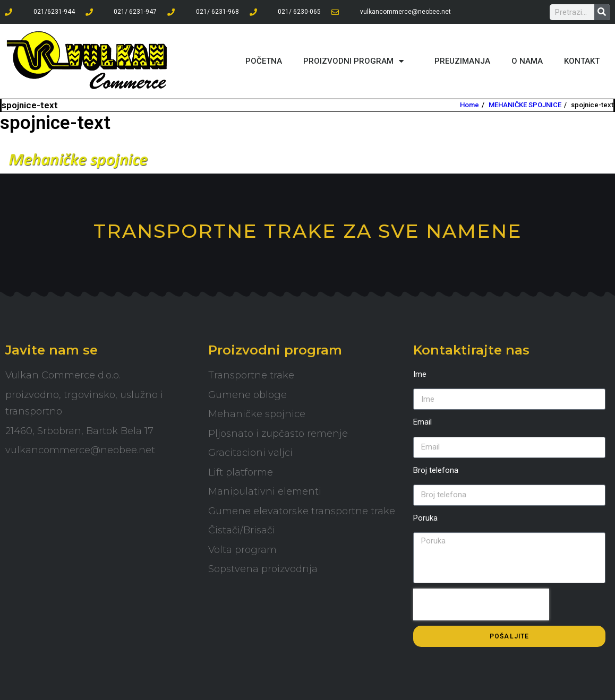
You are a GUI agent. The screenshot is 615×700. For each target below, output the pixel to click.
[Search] (602, 12)
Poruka (425, 518)
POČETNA (264, 61)
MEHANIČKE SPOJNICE (525, 105)
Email (422, 422)
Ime (420, 374)
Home (469, 105)
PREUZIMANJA (462, 61)
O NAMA (527, 61)
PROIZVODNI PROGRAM (358, 61)
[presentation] (481, 604)
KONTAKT (582, 61)
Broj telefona (436, 470)
